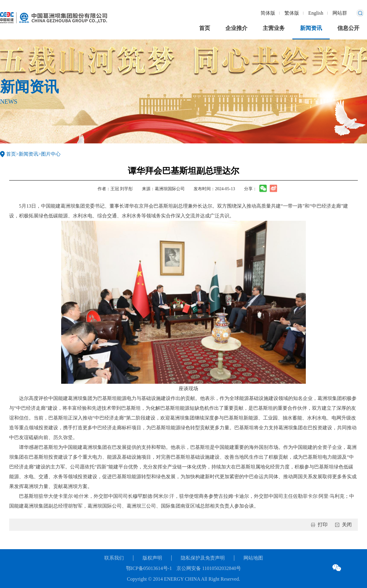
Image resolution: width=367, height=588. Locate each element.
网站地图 (253, 558)
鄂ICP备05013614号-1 (149, 568)
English (316, 13)
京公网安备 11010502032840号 (209, 568)
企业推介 (236, 28)
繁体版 (292, 13)
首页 (205, 28)
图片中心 (51, 154)
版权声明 (152, 558)
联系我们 (114, 558)
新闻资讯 (311, 28)
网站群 (340, 13)
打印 (323, 525)
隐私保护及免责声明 (203, 558)
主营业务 (274, 28)
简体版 (268, 13)
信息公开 (348, 28)
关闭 (347, 525)
